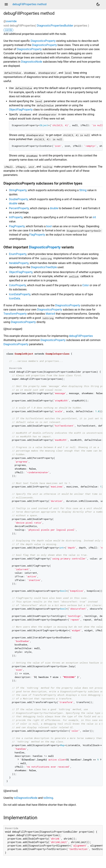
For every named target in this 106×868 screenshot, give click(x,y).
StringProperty (18, 190)
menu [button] (6, 4)
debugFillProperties (81, 336)
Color (86, 285)
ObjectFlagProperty (21, 110)
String (83, 190)
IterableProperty (19, 263)
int (94, 217)
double (13, 203)
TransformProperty (15, 314)
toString (48, 798)
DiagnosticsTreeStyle (44, 267)
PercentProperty (19, 208)
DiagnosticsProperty (43, 41)
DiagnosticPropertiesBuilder (55, 25)
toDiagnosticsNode (26, 798)
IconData (15, 298)
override (11, 21)
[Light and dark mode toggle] (98, 4)
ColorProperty (17, 285)
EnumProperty (18, 254)
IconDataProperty (20, 294)
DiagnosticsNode (32, 62)
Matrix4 (50, 314)
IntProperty (16, 217)
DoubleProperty (18, 199)
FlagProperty (17, 226)
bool (49, 226)
